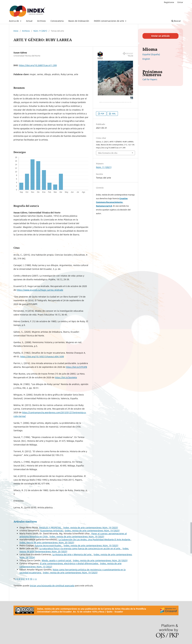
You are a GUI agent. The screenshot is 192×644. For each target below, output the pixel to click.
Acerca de (14, 21)
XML (114, 114)
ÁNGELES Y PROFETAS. (51, 528)
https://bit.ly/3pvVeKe (66, 377)
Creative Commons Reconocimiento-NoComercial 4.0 (112, 202)
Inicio (16, 31)
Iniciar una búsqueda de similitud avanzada (52, 586)
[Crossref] (169, 610)
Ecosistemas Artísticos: (52, 531)
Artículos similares (25, 522)
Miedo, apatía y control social (57, 560)
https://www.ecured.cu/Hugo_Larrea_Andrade (40, 290)
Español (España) (151, 54)
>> (36, 579)
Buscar (176, 21)
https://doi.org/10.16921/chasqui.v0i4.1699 (42, 356)
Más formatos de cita (108, 153)
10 (31, 579)
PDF (102, 114)
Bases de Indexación (79, 21)
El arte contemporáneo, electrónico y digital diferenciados (69, 563)
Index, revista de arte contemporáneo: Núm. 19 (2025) (91, 528)
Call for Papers (150, 79)
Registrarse (169, 2)
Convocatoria (57, 21)
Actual (29, 21)
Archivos (41, 21)
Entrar (180, 2)
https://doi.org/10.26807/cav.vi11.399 (38, 65)
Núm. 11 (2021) (40, 31)
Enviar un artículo (160, 36)
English (146, 59)
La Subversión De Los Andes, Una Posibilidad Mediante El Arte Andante (95, 539)
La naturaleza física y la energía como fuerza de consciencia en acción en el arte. (80, 548)
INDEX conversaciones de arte (109, 21)
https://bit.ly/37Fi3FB (76, 367)
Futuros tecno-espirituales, (49, 545)
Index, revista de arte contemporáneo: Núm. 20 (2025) (47, 542)
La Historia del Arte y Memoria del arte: (72, 554)
